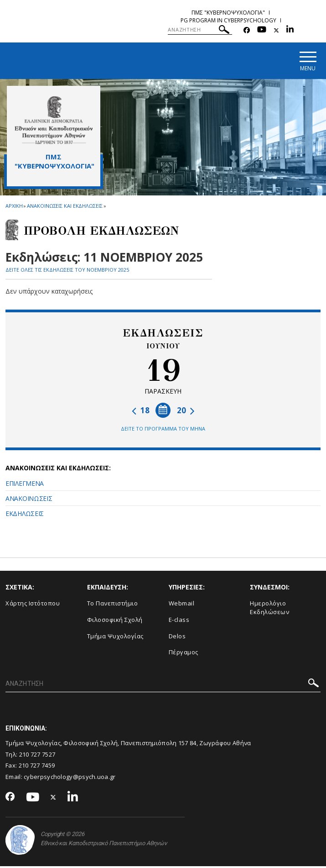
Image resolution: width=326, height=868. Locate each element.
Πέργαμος (184, 654)
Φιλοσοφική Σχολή (115, 621)
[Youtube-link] (262, 30)
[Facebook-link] (247, 30)
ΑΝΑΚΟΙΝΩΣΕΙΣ (29, 500)
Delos (177, 637)
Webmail (182, 605)
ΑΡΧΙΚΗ (14, 208)
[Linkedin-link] (290, 30)
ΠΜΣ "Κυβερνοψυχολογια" (228, 13)
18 (141, 412)
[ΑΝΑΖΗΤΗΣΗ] (200, 30)
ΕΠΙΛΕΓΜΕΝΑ (25, 485)
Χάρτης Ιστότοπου (33, 605)
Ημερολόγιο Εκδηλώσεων (269, 609)
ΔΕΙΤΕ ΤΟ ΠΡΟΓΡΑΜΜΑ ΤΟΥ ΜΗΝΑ (163, 430)
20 (186, 412)
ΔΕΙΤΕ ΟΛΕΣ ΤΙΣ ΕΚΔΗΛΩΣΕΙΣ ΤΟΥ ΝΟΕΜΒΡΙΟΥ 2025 (67, 271)
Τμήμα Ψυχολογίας (115, 637)
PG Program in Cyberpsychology (228, 20)
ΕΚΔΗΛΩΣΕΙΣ (25, 515)
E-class (179, 621)
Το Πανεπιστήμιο (113, 605)
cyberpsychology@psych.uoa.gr (70, 779)
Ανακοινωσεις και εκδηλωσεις (65, 208)
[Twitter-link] (276, 30)
